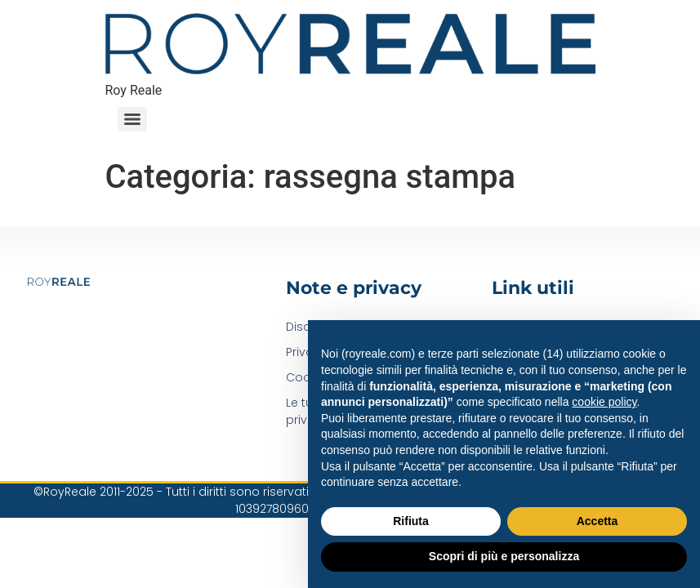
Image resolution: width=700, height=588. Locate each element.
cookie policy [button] (604, 402)
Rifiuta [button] (411, 521)
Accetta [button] (597, 521)
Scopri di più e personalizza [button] (504, 556)
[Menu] (132, 119)
